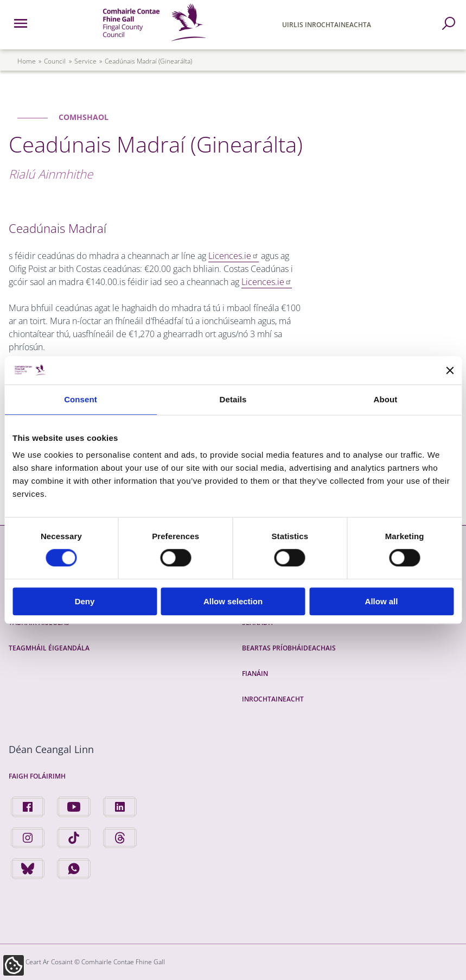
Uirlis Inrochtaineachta (327, 25)
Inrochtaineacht (273, 699)
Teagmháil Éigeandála (49, 648)
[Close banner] (450, 370)
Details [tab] (233, 399)
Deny (85, 601)
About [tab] (386, 399)
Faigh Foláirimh (37, 776)
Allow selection (233, 601)
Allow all (382, 601)
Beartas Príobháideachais (289, 648)
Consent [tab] (81, 399)
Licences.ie (234, 256)
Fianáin (255, 674)
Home (27, 61)
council (55, 61)
